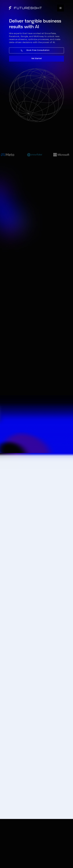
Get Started (36, 59)
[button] (61, 8)
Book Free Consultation (38, 50)
